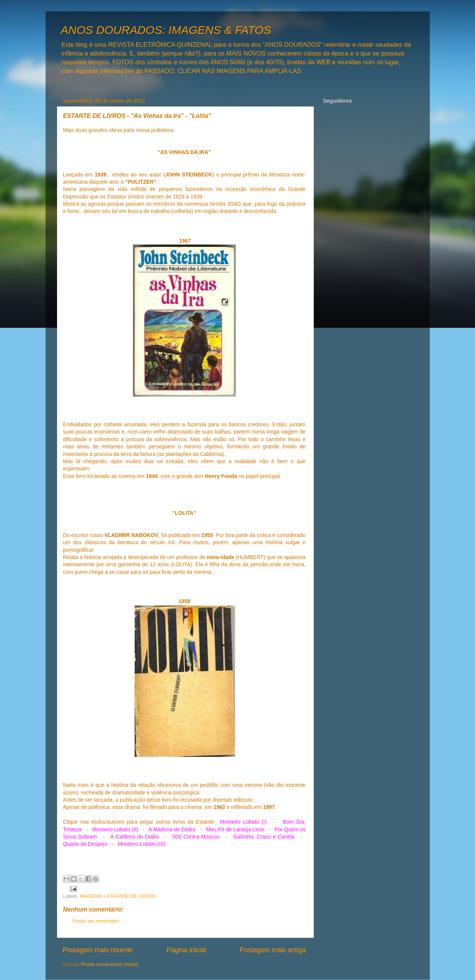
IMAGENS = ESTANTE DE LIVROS (118, 896)
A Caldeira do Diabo (134, 837)
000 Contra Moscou (196, 837)
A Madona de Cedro (172, 829)
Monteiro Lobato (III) (142, 844)
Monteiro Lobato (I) (243, 822)
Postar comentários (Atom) (110, 964)
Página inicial (186, 950)
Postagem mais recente (98, 950)
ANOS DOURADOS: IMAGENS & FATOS (166, 30)
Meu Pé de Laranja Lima (235, 829)
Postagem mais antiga (273, 950)
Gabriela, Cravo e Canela (264, 837)
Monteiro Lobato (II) (115, 829)
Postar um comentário (96, 921)
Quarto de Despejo (85, 844)
